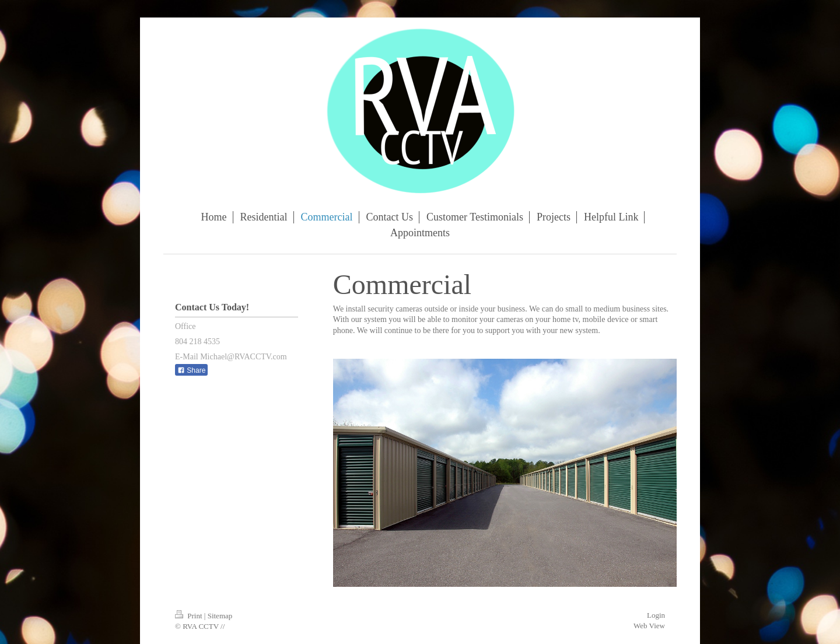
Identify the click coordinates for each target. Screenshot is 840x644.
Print (190, 616)
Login (656, 615)
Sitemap (220, 616)
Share (191, 370)
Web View (649, 626)
